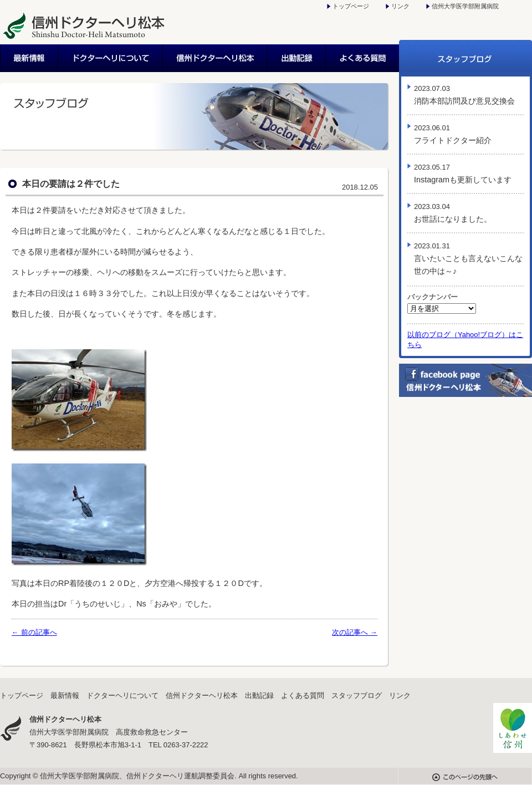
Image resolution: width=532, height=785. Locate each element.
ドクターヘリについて (111, 58)
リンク (400, 6)
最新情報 (29, 58)
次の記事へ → (355, 632)
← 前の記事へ (34, 632)
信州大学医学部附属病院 (465, 6)
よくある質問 (363, 58)
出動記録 (297, 58)
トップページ (351, 6)
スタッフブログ (465, 58)
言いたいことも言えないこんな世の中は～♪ (468, 259)
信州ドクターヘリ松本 (216, 58)
